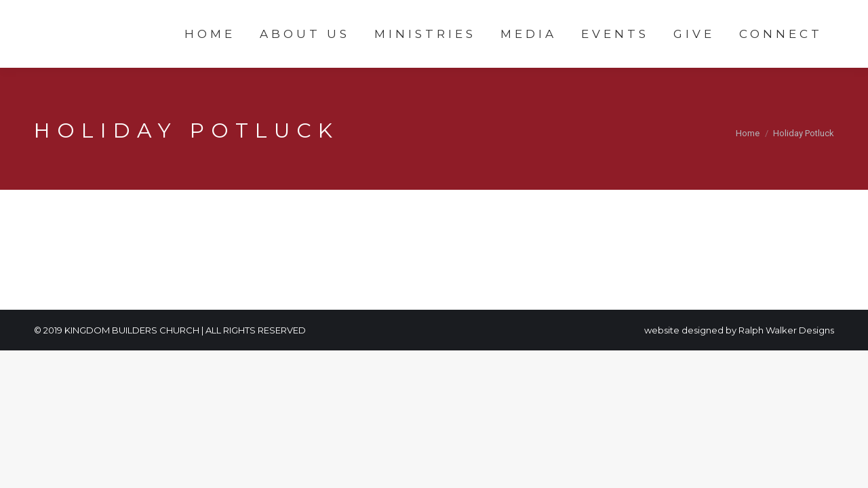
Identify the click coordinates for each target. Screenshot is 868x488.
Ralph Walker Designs (786, 330)
